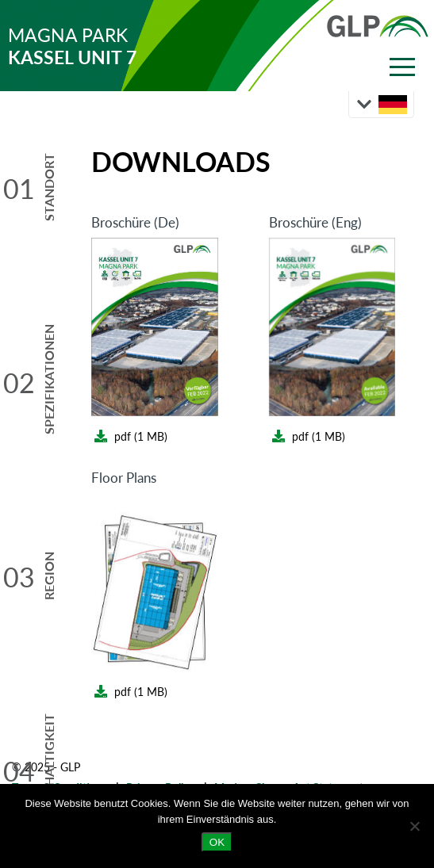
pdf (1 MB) (131, 436)
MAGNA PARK (72, 46)
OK (217, 842)
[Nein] (414, 826)
